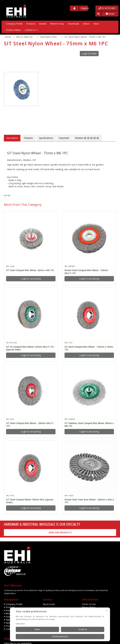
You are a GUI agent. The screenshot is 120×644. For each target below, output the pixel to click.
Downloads (73, 24)
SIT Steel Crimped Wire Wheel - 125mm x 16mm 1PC (89, 348)
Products (31, 24)
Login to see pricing (31, 279)
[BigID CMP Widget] (60, 625)
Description (12, 138)
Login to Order (89, 53)
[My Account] (74, 8)
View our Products (60, 532)
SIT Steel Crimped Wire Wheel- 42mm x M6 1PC (30, 270)
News (96, 24)
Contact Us (31, 30)
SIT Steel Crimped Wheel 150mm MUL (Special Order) (30, 501)
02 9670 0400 (107, 8)
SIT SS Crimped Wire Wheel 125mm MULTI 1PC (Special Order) (30, 348)
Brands (43, 24)
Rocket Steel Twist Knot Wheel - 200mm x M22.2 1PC (89, 501)
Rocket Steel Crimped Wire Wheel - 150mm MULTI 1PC (86, 272)
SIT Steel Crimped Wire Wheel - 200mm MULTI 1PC (30, 425)
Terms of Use (89, 604)
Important (64, 138)
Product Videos (13, 30)
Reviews (87, 138)
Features (28, 138)
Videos (86, 24)
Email (110, 14)
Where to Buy (57, 24)
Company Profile (14, 24)
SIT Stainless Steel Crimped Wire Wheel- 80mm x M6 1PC (89, 425)
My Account (49, 604)
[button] (98, 14)
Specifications (46, 138)
